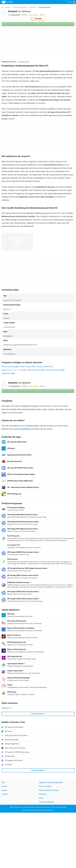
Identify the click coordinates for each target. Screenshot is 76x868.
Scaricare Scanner (43, 367)
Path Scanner (14, 103)
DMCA (41, 798)
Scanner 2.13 (6, 708)
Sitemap (5, 794)
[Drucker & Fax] (33, 7)
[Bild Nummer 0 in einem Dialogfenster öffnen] (17, 242)
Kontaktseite (25, 429)
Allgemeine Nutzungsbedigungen (51, 782)
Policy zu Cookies (45, 786)
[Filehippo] (7, 2)
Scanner (19, 11)
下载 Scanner (6, 373)
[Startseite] (2, 7)
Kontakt (4, 786)
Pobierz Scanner (26, 367)
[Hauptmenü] (74, 2)
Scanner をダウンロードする (12, 370)
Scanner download (8, 367)
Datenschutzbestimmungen (49, 790)
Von (14, 15)
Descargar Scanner (34, 370)
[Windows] (8, 7)
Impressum (43, 794)
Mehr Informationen (38, 714)
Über (3, 782)
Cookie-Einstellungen (46, 802)
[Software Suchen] (70, 2)
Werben (4, 790)
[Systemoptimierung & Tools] (19, 7)
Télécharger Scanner (53, 370)
